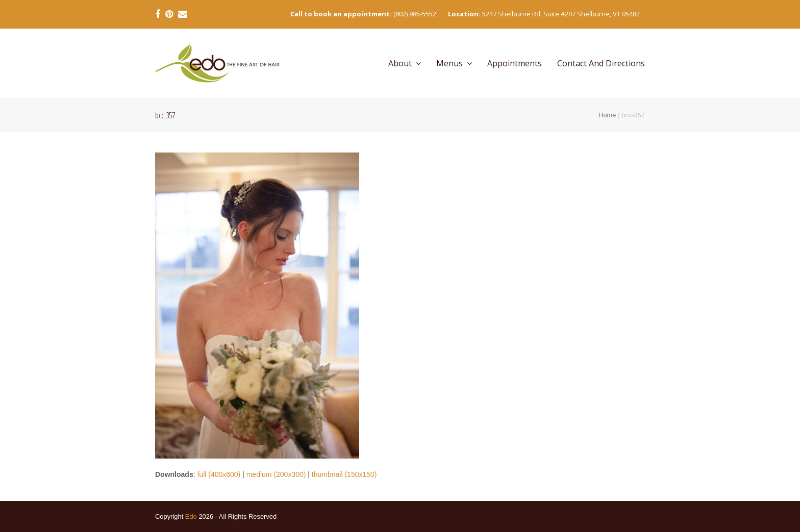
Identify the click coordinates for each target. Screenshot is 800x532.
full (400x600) (219, 474)
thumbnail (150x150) (344, 474)
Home (607, 115)
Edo (191, 516)
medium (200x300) (276, 474)
